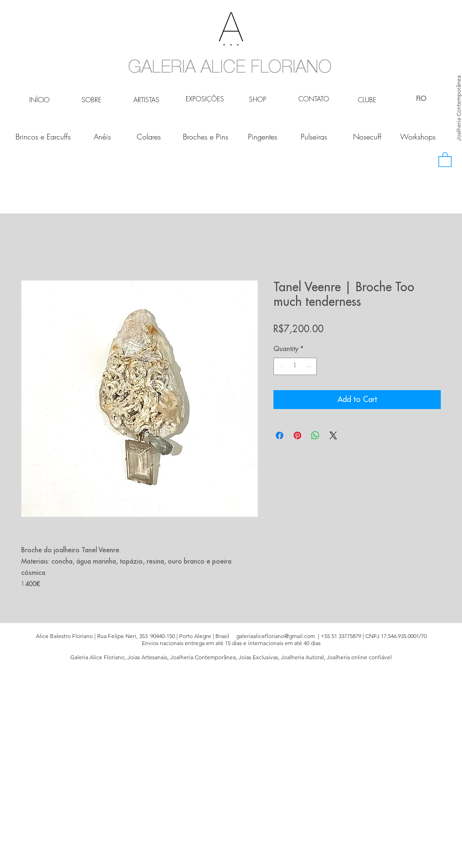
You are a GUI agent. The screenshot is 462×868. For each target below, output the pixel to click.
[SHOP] (258, 99)
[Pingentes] (262, 137)
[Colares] (149, 137)
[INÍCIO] (39, 100)
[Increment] (309, 366)
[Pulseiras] (314, 137)
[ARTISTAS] (146, 100)
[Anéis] (102, 137)
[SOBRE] (91, 100)
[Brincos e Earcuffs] (43, 137)
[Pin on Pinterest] (297, 435)
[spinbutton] (295, 366)
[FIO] (421, 99)
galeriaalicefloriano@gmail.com (276, 636)
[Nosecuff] (367, 137)
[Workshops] (418, 137)
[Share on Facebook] (280, 435)
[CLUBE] (367, 100)
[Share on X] (333, 435)
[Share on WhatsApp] (315, 435)
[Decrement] (281, 366)
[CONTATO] (314, 99)
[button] (445, 159)
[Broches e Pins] (206, 137)
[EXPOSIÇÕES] (205, 99)
